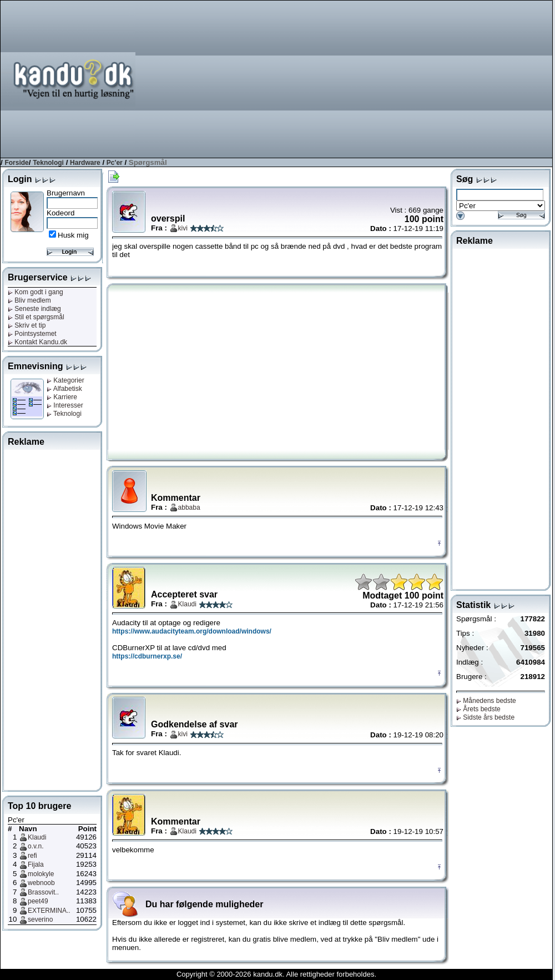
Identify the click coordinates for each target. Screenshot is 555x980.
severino (40, 919)
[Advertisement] (359, 78)
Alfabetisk (64, 389)
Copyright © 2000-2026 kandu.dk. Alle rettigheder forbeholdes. (276, 974)
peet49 (38, 901)
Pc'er (115, 163)
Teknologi (48, 163)
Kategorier (65, 380)
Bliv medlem (29, 300)
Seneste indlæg (34, 309)
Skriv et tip (27, 325)
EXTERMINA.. (49, 911)
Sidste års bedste (485, 717)
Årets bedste (478, 709)
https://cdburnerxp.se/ (147, 656)
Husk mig (73, 235)
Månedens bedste (486, 701)
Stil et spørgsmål (36, 317)
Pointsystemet (32, 334)
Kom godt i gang (36, 292)
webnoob (41, 883)
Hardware (85, 163)
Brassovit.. (43, 892)
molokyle (41, 874)
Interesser (65, 405)
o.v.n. (36, 846)
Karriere (62, 397)
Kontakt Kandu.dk (37, 342)
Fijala (36, 865)
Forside (16, 163)
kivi (183, 228)
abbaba (189, 507)
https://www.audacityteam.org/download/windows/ (192, 631)
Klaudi (37, 837)
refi (32, 856)
